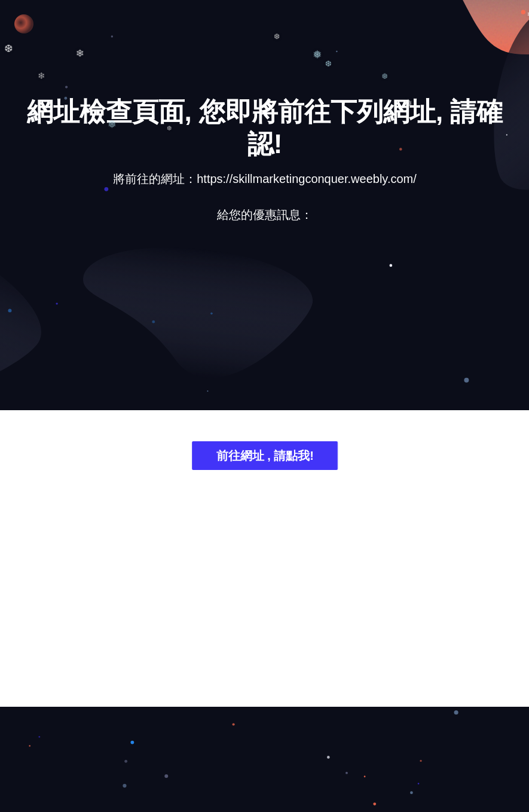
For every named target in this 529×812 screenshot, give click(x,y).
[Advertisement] (265, 325)
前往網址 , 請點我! (264, 457)
